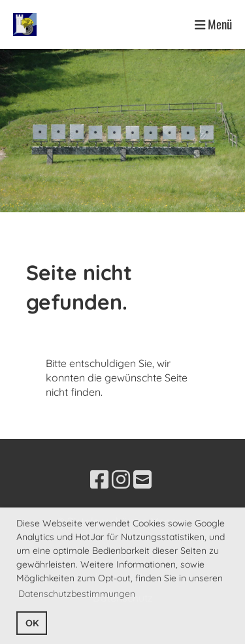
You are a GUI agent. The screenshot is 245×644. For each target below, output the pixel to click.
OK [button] (32, 623)
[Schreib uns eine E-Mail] (142, 479)
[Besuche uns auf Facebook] (99, 479)
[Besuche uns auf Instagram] (121, 479)
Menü (213, 24)
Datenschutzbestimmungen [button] (77, 594)
